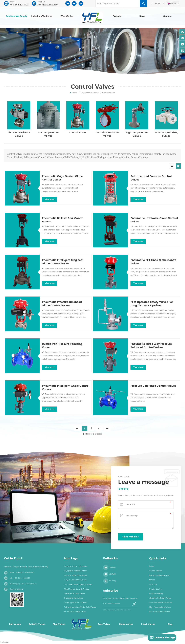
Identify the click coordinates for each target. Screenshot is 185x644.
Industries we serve (42, 16)
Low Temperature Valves (48, 134)
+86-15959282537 (28, 584)
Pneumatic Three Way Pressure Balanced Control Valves (151, 346)
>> (99, 428)
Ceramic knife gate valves (76, 575)
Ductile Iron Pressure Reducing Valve (62, 346)
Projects (117, 16)
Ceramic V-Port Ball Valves (76, 566)
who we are (67, 16)
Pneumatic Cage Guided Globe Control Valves (62, 178)
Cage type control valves (75, 603)
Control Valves (78, 133)
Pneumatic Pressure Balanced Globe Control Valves (62, 304)
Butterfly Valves (37, 624)
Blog (170, 624)
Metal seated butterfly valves (77, 589)
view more (50, 199)
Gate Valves (104, 624)
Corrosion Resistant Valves (107, 134)
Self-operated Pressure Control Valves (151, 178)
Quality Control (156, 589)
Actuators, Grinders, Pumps (166, 134)
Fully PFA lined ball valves (75, 580)
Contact (167, 16)
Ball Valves (15, 624)
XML (118, 610)
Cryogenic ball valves (73, 598)
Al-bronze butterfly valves (75, 612)
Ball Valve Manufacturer (159, 575)
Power (152, 566)
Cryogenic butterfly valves (75, 571)
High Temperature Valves (137, 134)
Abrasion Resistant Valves (19, 134)
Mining (152, 580)
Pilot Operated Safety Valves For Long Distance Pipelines (152, 304)
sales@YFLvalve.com (48, 5)
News (142, 16)
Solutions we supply (17, 16)
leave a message (161, 638)
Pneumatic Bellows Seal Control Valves (63, 220)
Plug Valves (59, 624)
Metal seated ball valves (75, 594)
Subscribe (4, 642)
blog (106, 610)
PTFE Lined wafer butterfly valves (78, 584)
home (158, 4)
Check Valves (148, 624)
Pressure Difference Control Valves (153, 386)
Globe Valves (126, 624)
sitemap (112, 610)
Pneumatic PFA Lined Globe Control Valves (154, 262)
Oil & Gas (153, 584)
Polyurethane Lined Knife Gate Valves (80, 607)
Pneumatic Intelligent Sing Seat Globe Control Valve (63, 262)
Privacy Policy (126, 610)
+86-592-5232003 (19, 5)
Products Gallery (156, 594)
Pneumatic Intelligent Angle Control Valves (66, 388)
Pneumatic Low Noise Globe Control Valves (154, 220)
